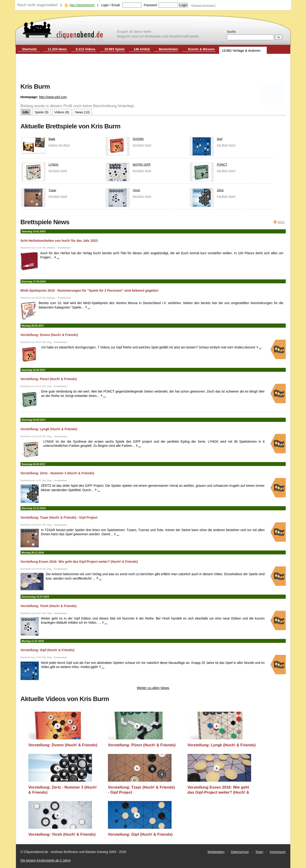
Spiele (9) (42, 112)
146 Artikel (142, 49)
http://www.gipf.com (53, 97)
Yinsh (123, 191)
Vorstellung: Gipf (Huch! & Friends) (48, 650)
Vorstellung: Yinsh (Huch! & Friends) (49, 606)
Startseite (30, 49)
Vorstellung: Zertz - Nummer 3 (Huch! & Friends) (57, 473)
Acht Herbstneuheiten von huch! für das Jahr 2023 (59, 241)
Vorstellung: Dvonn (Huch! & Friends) (49, 335)
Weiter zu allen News (153, 688)
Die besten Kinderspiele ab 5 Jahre (46, 860)
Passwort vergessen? (204, 5)
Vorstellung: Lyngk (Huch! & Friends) (49, 429)
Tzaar (39, 191)
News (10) (83, 112)
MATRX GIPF (128, 166)
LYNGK (40, 166)
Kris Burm (64, 145)
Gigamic (53, 145)
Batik (39, 140)
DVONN (125, 140)
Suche (231, 32)
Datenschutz (240, 852)
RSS (281, 222)
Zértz (207, 191)
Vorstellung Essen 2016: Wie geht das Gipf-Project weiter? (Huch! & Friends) (79, 562)
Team (259, 852)
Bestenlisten (168, 49)
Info (26, 112)
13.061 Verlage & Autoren (241, 51)
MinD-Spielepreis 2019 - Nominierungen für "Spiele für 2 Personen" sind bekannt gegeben (89, 290)
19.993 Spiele (114, 49)
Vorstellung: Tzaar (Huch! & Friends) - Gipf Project (59, 517)
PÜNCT (209, 166)
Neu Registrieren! (82, 5)
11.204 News (57, 49)
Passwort (150, 5)
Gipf (206, 140)
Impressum (278, 852)
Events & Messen (201, 49)
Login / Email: (111, 5)
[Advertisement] (153, 69)
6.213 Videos (86, 49)
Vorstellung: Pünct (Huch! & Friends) (49, 379)
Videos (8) (62, 112)
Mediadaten (216, 852)
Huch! (148, 145)
